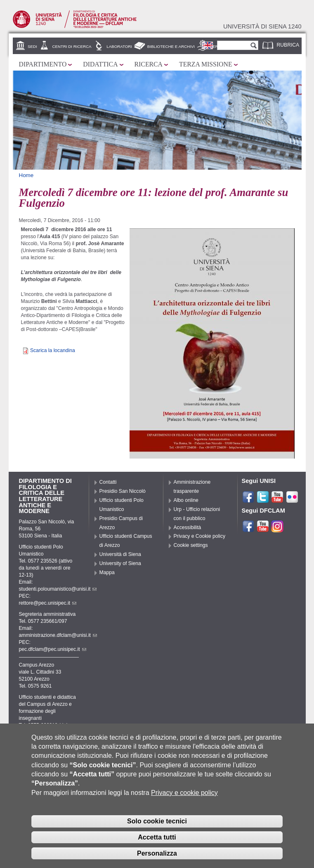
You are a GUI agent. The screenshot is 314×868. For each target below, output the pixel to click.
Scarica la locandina (53, 350)
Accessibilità (188, 527)
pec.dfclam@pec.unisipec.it (53, 649)
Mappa (107, 572)
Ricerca (149, 64)
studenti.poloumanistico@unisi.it (58, 589)
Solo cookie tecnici (157, 825)
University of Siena (120, 563)
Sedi (32, 46)
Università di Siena (120, 554)
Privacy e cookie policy (184, 796)
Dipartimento (43, 64)
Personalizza (157, 857)
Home (26, 175)
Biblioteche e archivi (171, 46)
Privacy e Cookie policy (200, 536)
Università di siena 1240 (262, 26)
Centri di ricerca (72, 46)
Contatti (108, 482)
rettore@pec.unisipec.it (48, 603)
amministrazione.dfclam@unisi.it (58, 635)
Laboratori (119, 46)
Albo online (186, 500)
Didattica (100, 64)
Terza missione (206, 64)
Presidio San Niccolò (123, 491)
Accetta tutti (157, 841)
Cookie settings (191, 545)
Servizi (218, 46)
